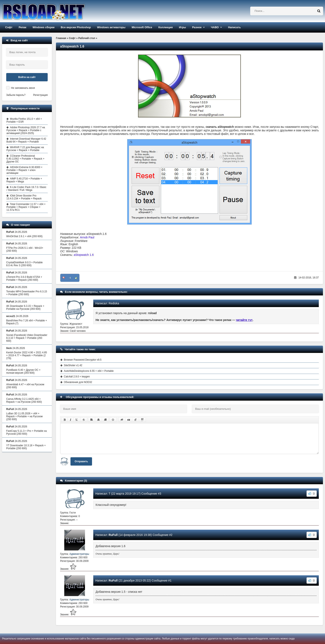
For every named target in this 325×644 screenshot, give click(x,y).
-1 (70, 278)
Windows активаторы (111, 27)
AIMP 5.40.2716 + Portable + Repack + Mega (24, 180)
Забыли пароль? (16, 95)
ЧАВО (215, 27)
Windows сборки (44, 27)
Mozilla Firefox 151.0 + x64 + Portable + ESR (24, 120)
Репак (22, 27)
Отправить (81, 461)
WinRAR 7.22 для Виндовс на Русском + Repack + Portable (25, 149)
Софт (9, 27)
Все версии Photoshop (76, 27)
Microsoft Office (142, 27)
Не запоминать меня (23, 88)
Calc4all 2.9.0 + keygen (77, 377)
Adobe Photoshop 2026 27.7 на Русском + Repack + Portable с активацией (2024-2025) (26, 130)
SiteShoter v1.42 (73, 365)
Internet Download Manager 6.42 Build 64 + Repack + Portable (26, 140)
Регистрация (40, 95)
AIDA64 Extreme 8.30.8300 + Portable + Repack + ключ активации (24, 170)
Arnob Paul (87, 237)
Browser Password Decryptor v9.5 (83, 360)
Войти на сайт (27, 77)
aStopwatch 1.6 (84, 255)
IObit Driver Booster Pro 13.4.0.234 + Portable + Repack (24, 197)
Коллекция (166, 27)
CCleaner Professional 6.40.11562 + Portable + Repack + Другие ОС (25, 159)
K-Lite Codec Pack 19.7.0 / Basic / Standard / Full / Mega (26, 189)
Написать (234, 27)
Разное (197, 27)
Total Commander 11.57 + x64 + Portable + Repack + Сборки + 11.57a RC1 (26, 207)
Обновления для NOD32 (78, 382)
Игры (182, 27)
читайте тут (244, 320)
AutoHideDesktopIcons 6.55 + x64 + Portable (89, 371)
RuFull (113, 535)
